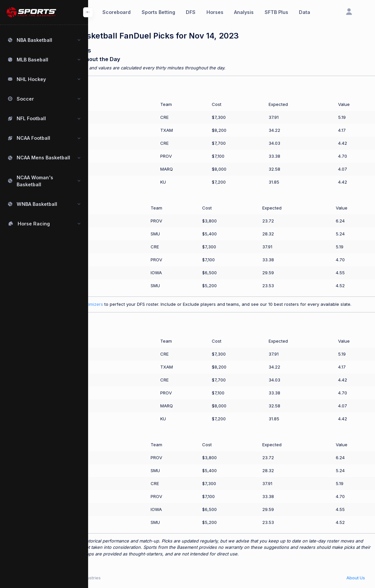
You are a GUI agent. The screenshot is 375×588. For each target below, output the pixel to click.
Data (305, 12)
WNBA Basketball (37, 204)
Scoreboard (117, 12)
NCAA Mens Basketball (43, 158)
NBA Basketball (34, 40)
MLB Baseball (32, 60)
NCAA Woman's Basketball (35, 181)
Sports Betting (158, 12)
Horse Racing (34, 224)
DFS (191, 12)
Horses (215, 12)
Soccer (25, 99)
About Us (356, 578)
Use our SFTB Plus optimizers (119, 304)
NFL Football (31, 118)
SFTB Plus (276, 12)
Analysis (244, 12)
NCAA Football (33, 138)
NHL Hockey (31, 79)
